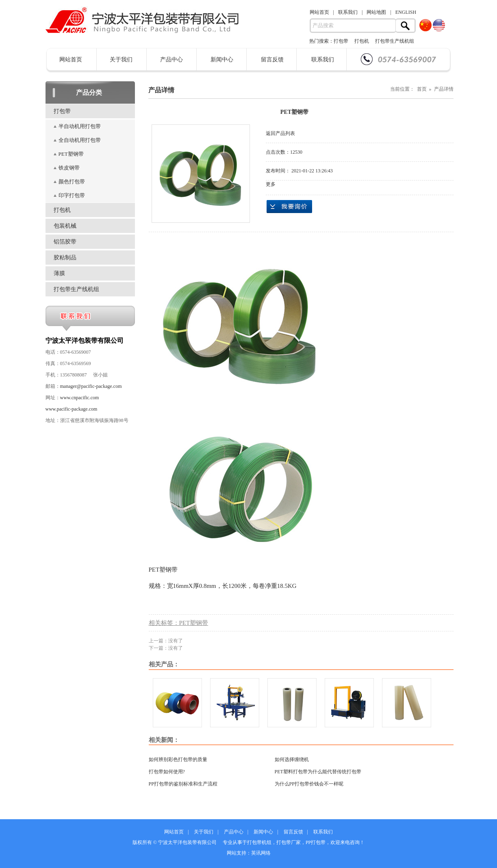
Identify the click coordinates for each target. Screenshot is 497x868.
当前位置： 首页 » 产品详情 (422, 89)
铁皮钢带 (69, 168)
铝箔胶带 (65, 242)
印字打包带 (72, 195)
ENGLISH (406, 12)
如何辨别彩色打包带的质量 (178, 759)
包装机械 (65, 226)
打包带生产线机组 (395, 41)
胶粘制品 (65, 258)
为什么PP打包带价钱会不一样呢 (309, 784)
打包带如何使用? (167, 772)
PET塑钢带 (71, 154)
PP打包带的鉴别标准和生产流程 (183, 784)
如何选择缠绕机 (292, 759)
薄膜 (59, 273)
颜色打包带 (72, 182)
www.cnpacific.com (80, 398)
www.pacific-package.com (72, 409)
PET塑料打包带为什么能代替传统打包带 (318, 772)
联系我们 (348, 12)
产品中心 (171, 60)
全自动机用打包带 (80, 140)
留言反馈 (272, 60)
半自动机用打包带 (80, 126)
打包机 (362, 41)
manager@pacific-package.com (91, 386)
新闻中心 (222, 60)
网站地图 (376, 12)
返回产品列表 (280, 133)
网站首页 (319, 12)
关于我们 (121, 60)
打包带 (341, 41)
